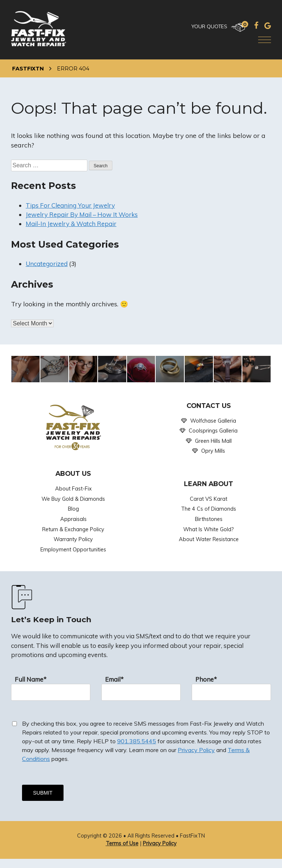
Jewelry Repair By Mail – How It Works (82, 214)
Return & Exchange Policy (73, 529)
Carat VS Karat (209, 499)
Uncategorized (47, 264)
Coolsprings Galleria (213, 431)
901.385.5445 (137, 741)
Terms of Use (122, 843)
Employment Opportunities (73, 550)
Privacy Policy (196, 750)
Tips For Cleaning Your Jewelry (70, 205)
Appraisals (73, 519)
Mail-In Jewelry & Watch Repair (71, 224)
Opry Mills (213, 451)
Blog (73, 509)
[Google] (268, 25)
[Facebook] (256, 25)
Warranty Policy (73, 539)
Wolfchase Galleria (213, 421)
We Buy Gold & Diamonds (73, 499)
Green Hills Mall (213, 441)
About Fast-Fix (73, 489)
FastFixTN (28, 69)
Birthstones (209, 519)
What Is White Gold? (209, 529)
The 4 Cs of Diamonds (209, 509)
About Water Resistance (209, 539)
